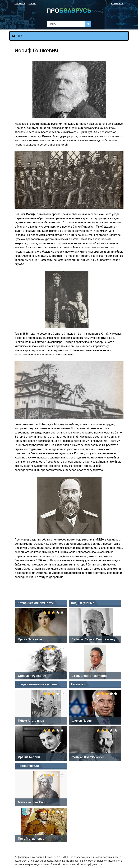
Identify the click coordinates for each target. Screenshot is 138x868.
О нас (32, 4)
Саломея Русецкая (32, 676)
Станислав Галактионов (90, 676)
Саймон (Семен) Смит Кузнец (93, 639)
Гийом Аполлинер (31, 721)
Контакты (117, 4)
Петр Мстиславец (31, 839)
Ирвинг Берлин (29, 757)
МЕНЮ (17, 36)
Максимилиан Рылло (34, 802)
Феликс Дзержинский (88, 757)
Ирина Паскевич (30, 639)
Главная (20, 4)
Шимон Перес (82, 721)
